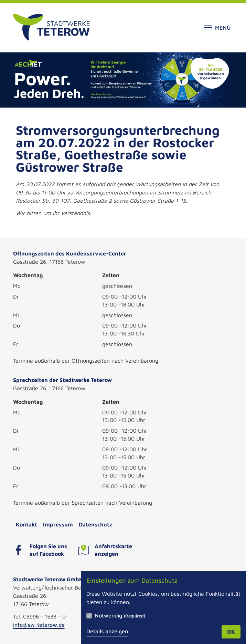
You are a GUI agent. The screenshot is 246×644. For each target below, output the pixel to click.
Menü (217, 28)
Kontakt (26, 524)
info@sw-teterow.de (39, 625)
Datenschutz (95, 524)
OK (231, 632)
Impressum (58, 524)
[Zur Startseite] (51, 28)
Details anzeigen (107, 631)
